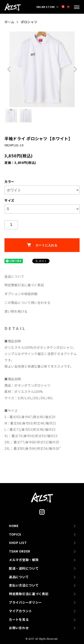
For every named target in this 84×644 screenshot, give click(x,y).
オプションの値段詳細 (21, 294)
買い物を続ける (16, 311)
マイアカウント (20, 611)
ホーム (9, 22)
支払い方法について (24, 585)
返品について (14, 276)
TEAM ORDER (20, 551)
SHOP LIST (18, 543)
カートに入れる (42, 245)
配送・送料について (24, 568)
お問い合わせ (19, 628)
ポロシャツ (29, 22)
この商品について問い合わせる (28, 303)
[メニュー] (77, 8)
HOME (14, 526)
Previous (10, 69)
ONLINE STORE (46, 7)
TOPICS (15, 534)
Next (74, 69)
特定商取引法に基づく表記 (24, 285)
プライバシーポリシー (25, 602)
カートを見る (19, 619)
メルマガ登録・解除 (24, 560)
